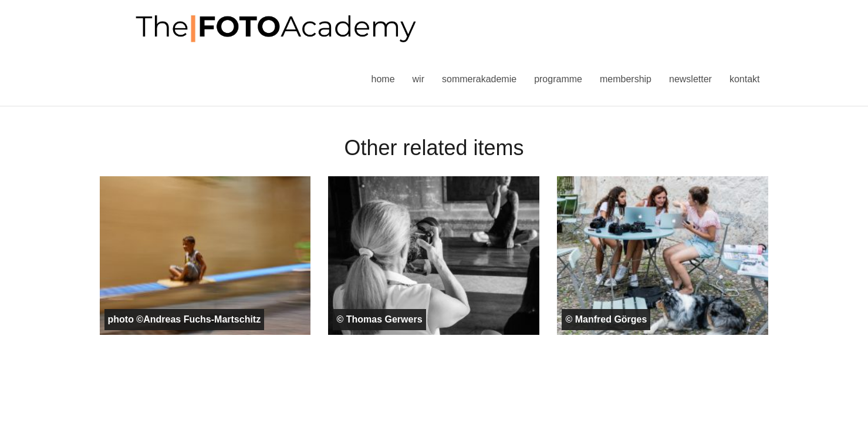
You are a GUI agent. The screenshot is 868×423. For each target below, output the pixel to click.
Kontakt (745, 79)
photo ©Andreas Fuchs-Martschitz (185, 319)
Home (383, 79)
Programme (558, 79)
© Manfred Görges (606, 319)
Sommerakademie (479, 79)
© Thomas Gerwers (379, 319)
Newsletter (690, 79)
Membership (626, 79)
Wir (418, 79)
